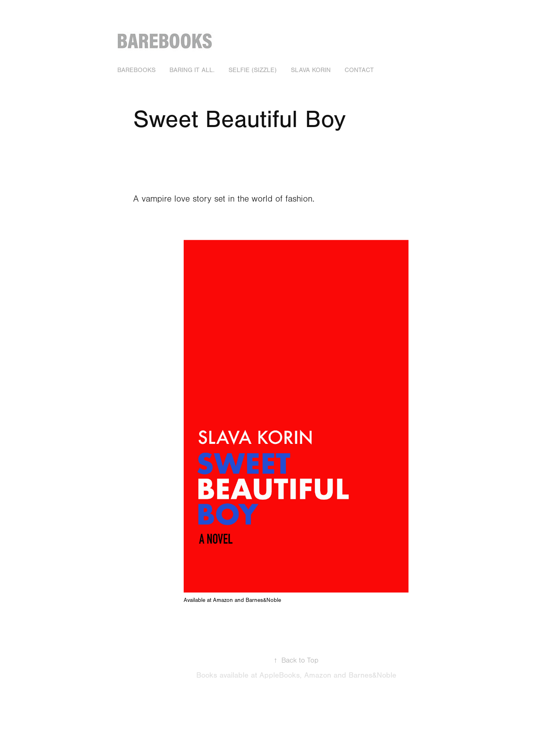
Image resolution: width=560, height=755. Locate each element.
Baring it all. (192, 70)
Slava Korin (311, 70)
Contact (359, 70)
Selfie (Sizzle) (253, 70)
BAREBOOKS (136, 70)
